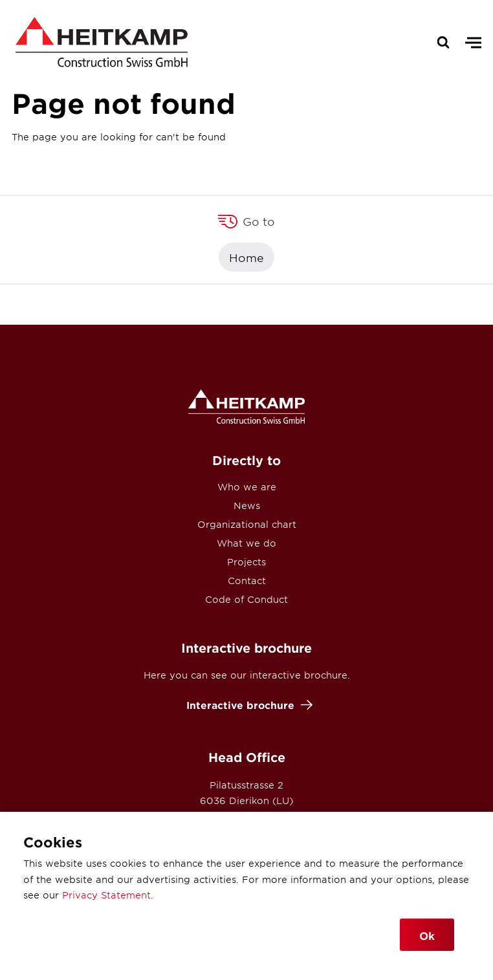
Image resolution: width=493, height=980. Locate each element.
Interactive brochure (246, 705)
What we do (246, 543)
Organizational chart (247, 524)
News (247, 506)
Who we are (247, 487)
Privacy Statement (106, 895)
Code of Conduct (246, 599)
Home (246, 257)
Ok (427, 935)
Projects (246, 562)
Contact (247, 581)
